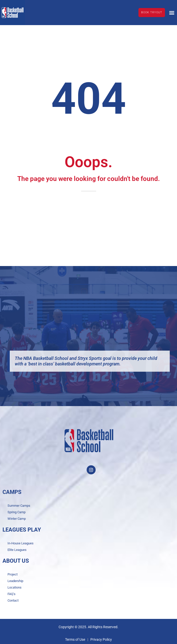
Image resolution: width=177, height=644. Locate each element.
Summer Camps (19, 506)
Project (13, 574)
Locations (15, 587)
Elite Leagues (17, 550)
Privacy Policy (101, 639)
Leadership (15, 581)
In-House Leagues (21, 543)
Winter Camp (17, 519)
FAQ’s (12, 594)
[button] (172, 12)
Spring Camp (17, 512)
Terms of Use (75, 639)
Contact (13, 600)
